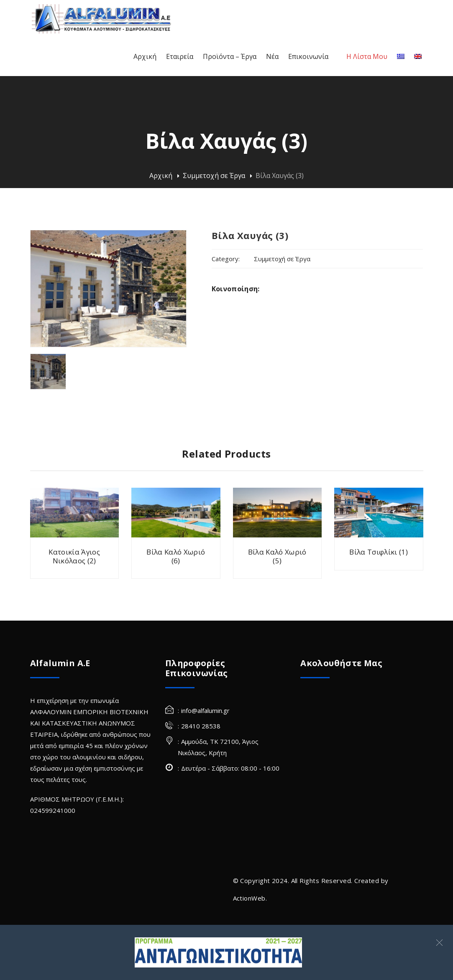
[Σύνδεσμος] (218, 952)
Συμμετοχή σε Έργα (214, 176)
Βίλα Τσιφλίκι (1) (379, 552)
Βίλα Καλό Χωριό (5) (277, 556)
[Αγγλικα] (418, 57)
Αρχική (161, 176)
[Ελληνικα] (401, 57)
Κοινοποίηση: (236, 289)
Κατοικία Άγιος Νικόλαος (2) (74, 556)
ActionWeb (249, 898)
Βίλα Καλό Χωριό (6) (176, 556)
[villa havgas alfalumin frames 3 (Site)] (48, 372)
